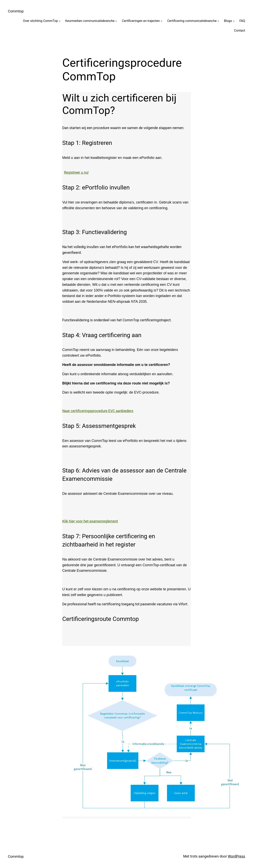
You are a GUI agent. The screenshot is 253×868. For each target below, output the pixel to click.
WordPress (236, 856)
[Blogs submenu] (234, 21)
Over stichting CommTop (40, 21)
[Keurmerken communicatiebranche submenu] (116, 21)
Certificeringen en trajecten (141, 21)
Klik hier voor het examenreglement (90, 521)
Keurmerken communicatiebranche (90, 21)
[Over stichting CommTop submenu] (60, 21)
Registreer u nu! (76, 172)
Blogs (228, 21)
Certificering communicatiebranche (192, 21)
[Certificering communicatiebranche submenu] (218, 21)
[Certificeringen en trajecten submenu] (161, 21)
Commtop (16, 11)
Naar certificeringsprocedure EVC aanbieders (98, 411)
